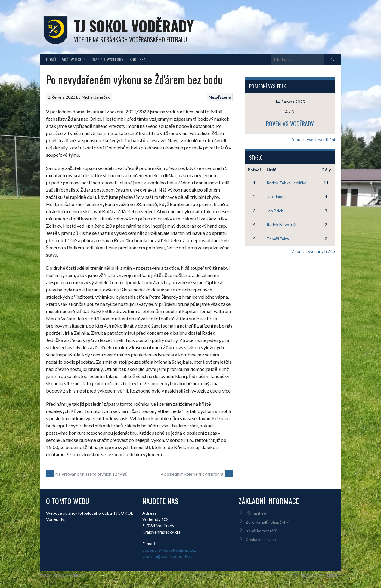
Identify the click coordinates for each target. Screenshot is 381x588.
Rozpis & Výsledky (107, 59)
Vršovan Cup (73, 59)
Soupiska (138, 59)
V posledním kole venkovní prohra (197, 474)
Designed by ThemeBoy (321, 575)
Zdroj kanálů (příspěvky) (268, 522)
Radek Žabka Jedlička (287, 183)
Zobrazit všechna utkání (313, 139)
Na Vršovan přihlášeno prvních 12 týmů (87, 474)
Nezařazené (220, 97)
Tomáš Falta (278, 239)
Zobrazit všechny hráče (313, 251)
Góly (326, 170)
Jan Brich (275, 211)
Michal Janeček (96, 97)
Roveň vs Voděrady (290, 124)
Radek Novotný (281, 225)
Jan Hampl (276, 197)
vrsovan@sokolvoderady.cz (167, 556)
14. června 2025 (290, 102)
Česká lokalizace (261, 539)
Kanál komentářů (261, 531)
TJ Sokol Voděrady (134, 26)
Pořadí (254, 170)
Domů (51, 59)
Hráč (272, 170)
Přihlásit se (256, 513)
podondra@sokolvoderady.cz (169, 550)
